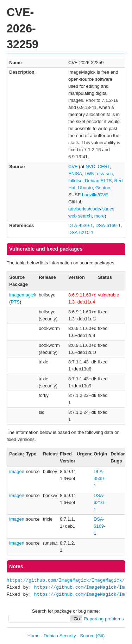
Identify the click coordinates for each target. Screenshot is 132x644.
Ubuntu (85, 188)
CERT (104, 167)
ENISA (75, 174)
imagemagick (23, 295)
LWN (89, 174)
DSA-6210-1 (81, 232)
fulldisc (75, 181)
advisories (79, 209)
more (100, 216)
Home (34, 636)
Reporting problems (104, 619)
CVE (73, 167)
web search (80, 216)
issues (108, 209)
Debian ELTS (98, 181)
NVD (90, 167)
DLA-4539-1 (81, 225)
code (95, 209)
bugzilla (90, 195)
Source (87, 636)
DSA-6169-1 (108, 225)
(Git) (100, 636)
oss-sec (105, 174)
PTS (15, 302)
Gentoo (103, 188)
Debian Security (60, 636)
